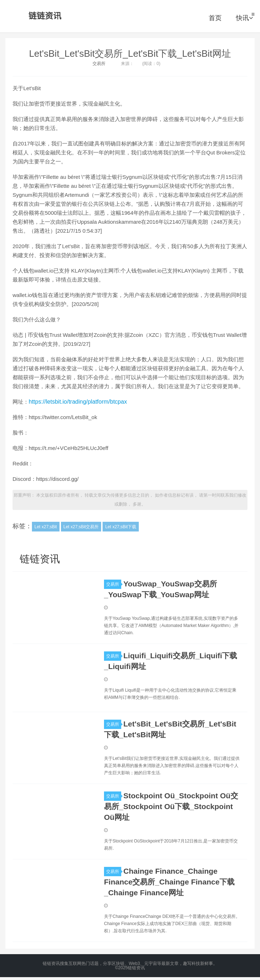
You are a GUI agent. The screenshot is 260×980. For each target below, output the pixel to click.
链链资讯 (44, 16)
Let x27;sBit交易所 (81, 527)
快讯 (244, 18)
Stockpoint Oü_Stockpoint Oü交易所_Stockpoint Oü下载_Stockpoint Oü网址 (171, 806)
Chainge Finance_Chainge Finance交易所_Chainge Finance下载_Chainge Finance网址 (169, 882)
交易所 (99, 64)
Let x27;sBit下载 (121, 527)
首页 (215, 18)
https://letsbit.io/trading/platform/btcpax (78, 402)
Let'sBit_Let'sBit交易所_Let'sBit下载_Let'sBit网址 (130, 54)
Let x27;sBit (46, 527)
